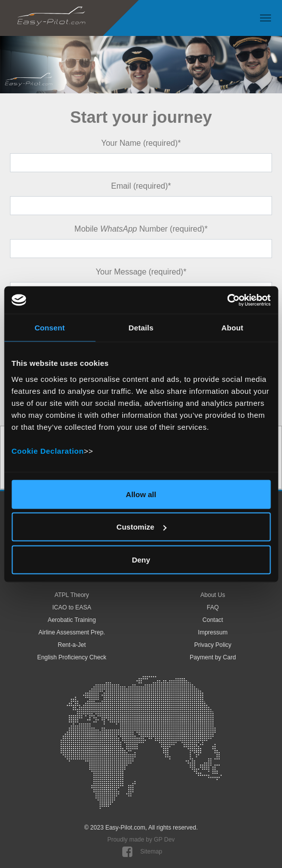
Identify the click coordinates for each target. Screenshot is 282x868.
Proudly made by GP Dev (141, 840)
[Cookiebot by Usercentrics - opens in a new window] (227, 300)
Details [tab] (141, 328)
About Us (213, 595)
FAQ (213, 607)
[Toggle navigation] (266, 18)
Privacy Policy (213, 645)
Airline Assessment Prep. (72, 632)
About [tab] (233, 328)
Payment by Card (213, 657)
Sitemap (151, 852)
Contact (213, 620)
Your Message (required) (141, 272)
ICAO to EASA (72, 607)
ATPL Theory (72, 595)
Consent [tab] (50, 328)
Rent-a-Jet (72, 645)
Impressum (213, 632)
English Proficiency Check (72, 657)
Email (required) (141, 186)
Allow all (141, 494)
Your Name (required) (141, 143)
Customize (141, 527)
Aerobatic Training (72, 620)
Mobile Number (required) (141, 229)
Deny (141, 559)
